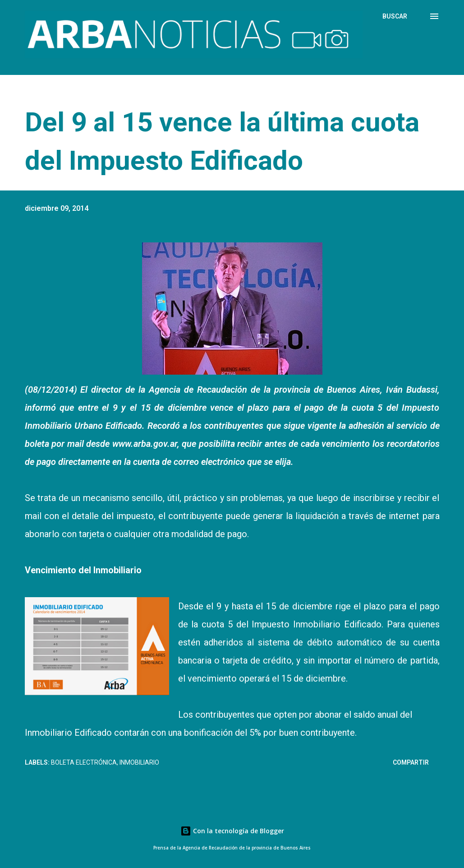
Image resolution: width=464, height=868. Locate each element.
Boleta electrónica (84, 762)
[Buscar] (395, 16)
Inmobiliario (139, 762)
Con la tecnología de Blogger (232, 831)
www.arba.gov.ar (145, 444)
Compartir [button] (411, 762)
